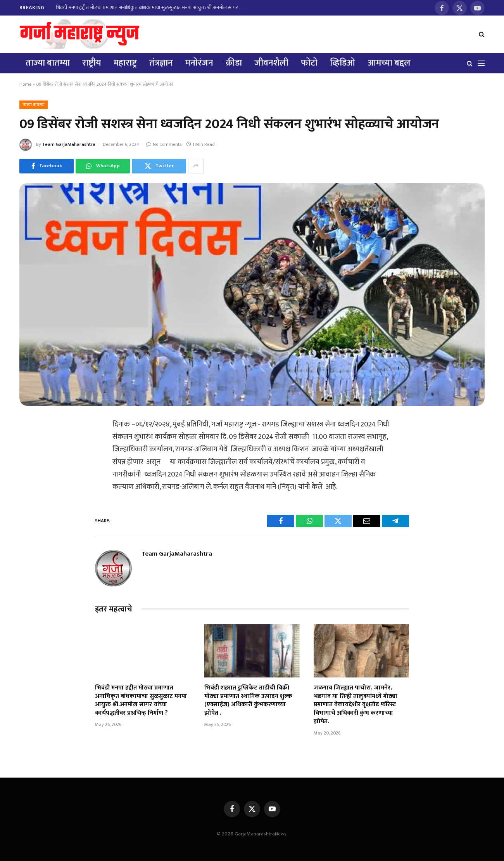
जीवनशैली (271, 63)
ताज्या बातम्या (48, 63)
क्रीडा (234, 63)
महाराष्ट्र (125, 63)
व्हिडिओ (343, 63)
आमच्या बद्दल (389, 63)
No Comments (164, 144)
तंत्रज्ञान (161, 63)
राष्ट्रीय (92, 63)
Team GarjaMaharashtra (69, 144)
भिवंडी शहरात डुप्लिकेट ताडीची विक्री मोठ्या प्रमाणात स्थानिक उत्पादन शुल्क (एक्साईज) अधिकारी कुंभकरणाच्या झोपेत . (248, 701)
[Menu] (481, 63)
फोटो (309, 63)
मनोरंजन (199, 63)
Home (25, 84)
